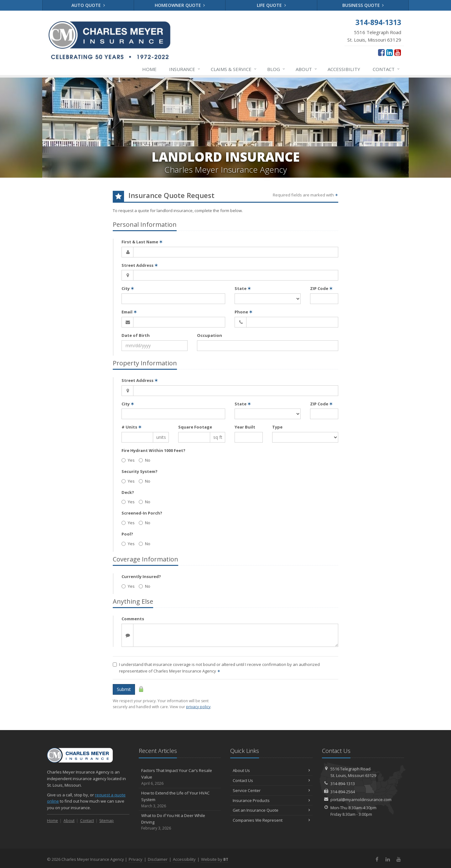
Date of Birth (136, 335)
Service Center (271, 790)
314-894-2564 (343, 792)
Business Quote (363, 5)
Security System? (140, 471)
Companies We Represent (271, 820)
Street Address (140, 265)
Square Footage (195, 427)
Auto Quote (88, 5)
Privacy (136, 859)
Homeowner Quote (180, 5)
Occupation (210, 335)
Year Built (245, 427)
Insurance (185, 69)
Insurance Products (271, 800)
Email (129, 312)
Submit (124, 689)
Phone (244, 312)
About (307, 69)
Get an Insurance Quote (271, 810)
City (128, 288)
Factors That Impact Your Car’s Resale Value (180, 777)
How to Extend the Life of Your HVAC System (180, 799)
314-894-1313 (343, 784)
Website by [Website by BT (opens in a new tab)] (215, 859)
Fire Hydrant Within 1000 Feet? (153, 450)
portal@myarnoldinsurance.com (361, 799)
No (145, 460)
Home (149, 69)
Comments (133, 619)
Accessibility (344, 69)
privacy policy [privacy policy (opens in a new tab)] (198, 707)
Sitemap (106, 821)
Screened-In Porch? (142, 513)
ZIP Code (321, 288)
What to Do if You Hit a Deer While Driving (180, 822)
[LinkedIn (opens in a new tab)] (389, 52)
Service (234, 69)
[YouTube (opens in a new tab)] (398, 52)
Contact (386, 69)
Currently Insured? (141, 576)
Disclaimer (158, 859)
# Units (132, 427)
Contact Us (271, 780)
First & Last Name (142, 242)
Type (277, 427)
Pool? (127, 534)
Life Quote (271, 5)
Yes (128, 460)
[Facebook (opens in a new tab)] (381, 52)
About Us (271, 770)
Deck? (128, 492)
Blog (276, 69)
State (243, 288)
